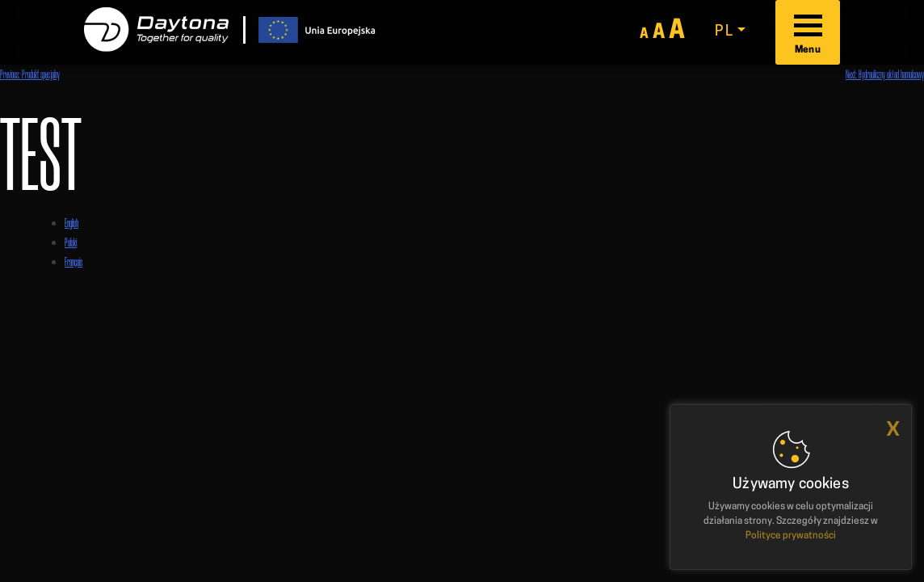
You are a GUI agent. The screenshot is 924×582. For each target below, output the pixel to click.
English (71, 223)
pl (724, 32)
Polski (71, 242)
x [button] (893, 429)
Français (73, 261)
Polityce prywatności (791, 536)
